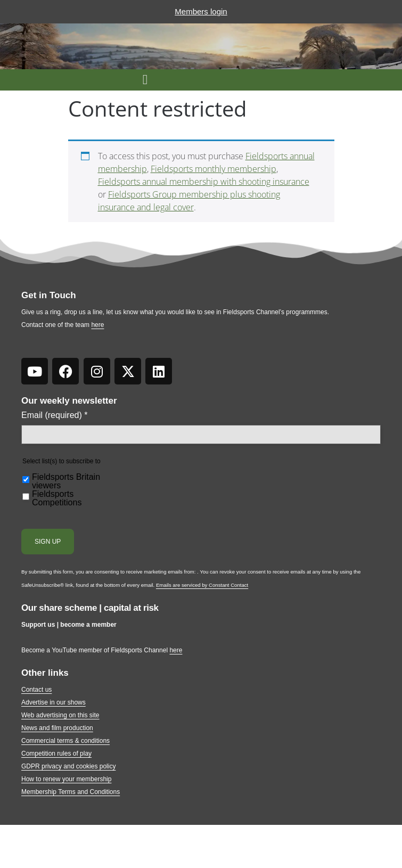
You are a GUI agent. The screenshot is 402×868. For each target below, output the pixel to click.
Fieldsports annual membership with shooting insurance (204, 182)
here (97, 325)
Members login (201, 11)
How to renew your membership (66, 779)
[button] (145, 80)
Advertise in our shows (54, 702)
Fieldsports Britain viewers (66, 481)
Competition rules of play (56, 754)
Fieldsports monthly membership (214, 169)
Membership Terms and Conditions (71, 792)
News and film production (57, 728)
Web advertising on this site (60, 715)
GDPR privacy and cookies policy (68, 766)
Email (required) (55, 415)
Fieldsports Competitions (57, 498)
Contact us (36, 690)
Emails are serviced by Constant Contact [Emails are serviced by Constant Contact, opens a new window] (202, 585)
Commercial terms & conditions (65, 741)
